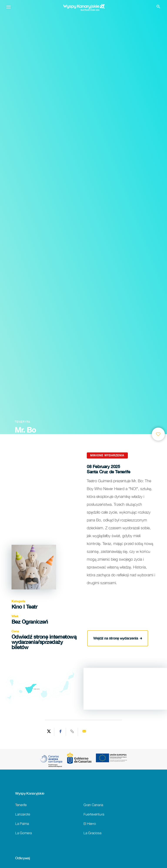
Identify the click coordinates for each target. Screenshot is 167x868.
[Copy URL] (72, 732)
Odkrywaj (23, 858)
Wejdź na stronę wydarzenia (118, 637)
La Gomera (23, 833)
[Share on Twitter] (49, 732)
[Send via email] (84, 732)
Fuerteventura (94, 814)
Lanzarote (23, 814)
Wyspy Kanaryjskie (30, 793)
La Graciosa (92, 833)
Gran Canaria (93, 805)
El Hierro (90, 823)
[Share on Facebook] (61, 732)
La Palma (22, 823)
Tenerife (21, 805)
